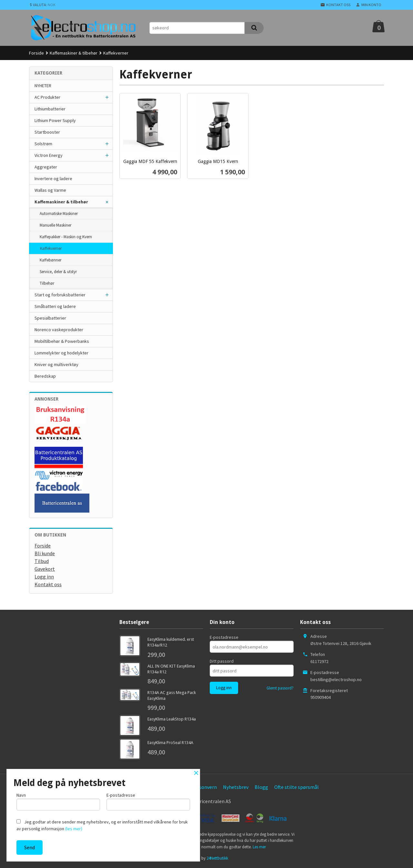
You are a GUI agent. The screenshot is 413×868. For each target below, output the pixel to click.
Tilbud (42, 561)
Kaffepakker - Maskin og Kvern (66, 237)
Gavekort (45, 569)
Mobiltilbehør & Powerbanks (62, 341)
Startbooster (47, 132)
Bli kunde (45, 553)
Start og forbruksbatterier (60, 295)
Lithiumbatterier (50, 109)
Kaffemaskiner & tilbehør (61, 202)
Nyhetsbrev (236, 787)
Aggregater (46, 167)
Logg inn (44, 577)
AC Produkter (47, 97)
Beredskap (45, 376)
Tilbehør (47, 283)
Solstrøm (43, 144)
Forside (36, 53)
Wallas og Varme (50, 190)
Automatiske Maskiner (59, 214)
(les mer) (74, 829)
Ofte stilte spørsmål (297, 787)
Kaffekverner (51, 248)
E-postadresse (224, 637)
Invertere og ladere (53, 179)
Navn (58, 801)
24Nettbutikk (217, 858)
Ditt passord (222, 661)
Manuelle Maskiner (55, 225)
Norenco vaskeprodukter (59, 330)
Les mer (259, 847)
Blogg (261, 787)
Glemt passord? (280, 688)
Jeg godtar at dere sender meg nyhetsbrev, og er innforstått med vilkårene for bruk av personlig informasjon (102, 825)
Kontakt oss (48, 584)
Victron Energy (49, 155)
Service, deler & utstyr (58, 272)
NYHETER (43, 86)
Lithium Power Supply (55, 120)
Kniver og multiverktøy (56, 364)
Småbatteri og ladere (55, 306)
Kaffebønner (50, 260)
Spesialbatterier (50, 318)
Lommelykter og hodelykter (61, 353)
